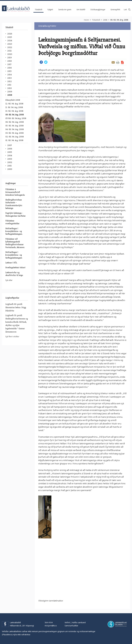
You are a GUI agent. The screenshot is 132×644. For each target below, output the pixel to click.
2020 (10, 54)
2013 (9, 78)
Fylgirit (50, 9)
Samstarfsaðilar (71, 626)
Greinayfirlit (115, 9)
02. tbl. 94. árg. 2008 (15, 137)
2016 (10, 68)
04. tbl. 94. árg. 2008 (15, 129)
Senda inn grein (65, 9)
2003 (10, 159)
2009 (10, 92)
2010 (10, 88)
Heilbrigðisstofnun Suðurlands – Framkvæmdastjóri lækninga (14, 204)
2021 (10, 51)
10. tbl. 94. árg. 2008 (14, 111)
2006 (10, 149)
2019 (10, 58)
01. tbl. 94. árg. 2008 (14, 140)
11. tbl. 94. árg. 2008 (14, 107)
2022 (10, 47)
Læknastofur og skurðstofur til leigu (14, 274)
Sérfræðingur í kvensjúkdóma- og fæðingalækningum (14, 255)
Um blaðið (81, 9)
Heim (86, 20)
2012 (10, 81)
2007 (10, 145)
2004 (10, 156)
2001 (10, 166)
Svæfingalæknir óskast (15, 267)
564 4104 (49, 622)
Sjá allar (9, 280)
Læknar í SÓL (11, 263)
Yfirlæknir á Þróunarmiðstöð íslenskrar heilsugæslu (15, 192)
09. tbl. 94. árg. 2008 (119, 20)
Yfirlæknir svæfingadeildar (12, 222)
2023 (10, 44)
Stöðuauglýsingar (98, 9)
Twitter (46, 62)
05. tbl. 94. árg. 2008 (14, 126)
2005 (10, 152)
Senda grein (113, 62)
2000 (10, 169)
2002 (10, 162)
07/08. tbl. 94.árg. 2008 (16, 118)
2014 (10, 75)
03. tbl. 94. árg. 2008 (14, 133)
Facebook (41, 62)
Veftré (67, 622)
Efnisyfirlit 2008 (13, 100)
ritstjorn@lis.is (51, 626)
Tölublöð (96, 20)
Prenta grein (118, 62)
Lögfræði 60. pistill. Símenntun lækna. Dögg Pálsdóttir (16, 307)
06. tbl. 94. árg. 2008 (15, 122)
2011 (9, 85)
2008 (105, 20)
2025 (10, 37)
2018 (10, 61)
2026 (10, 34)
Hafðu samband (79, 622)
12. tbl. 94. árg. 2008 (14, 104)
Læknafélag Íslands (117, 624)
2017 (9, 64)
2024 (10, 41)
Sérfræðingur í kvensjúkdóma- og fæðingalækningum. (14, 231)
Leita (129, 10)
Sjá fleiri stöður (12, 336)
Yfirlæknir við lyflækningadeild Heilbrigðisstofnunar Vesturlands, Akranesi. (15, 243)
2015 (9, 71)
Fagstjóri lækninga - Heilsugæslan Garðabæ (15, 214)
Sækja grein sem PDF (122, 62)
